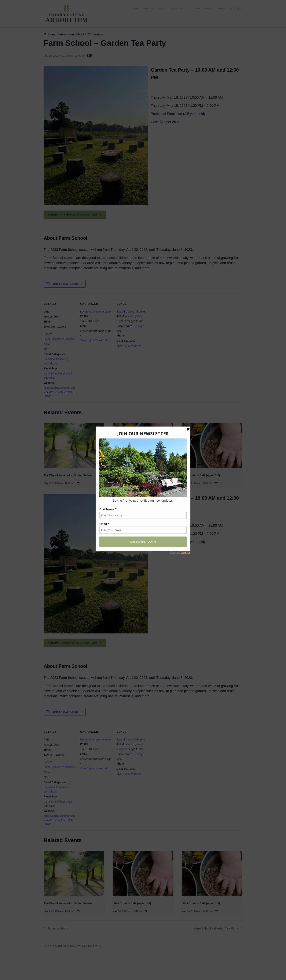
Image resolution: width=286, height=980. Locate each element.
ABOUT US (149, 8)
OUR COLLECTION (179, 8)
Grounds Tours (58, 956)
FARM (208, 8)
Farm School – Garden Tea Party (216, 956)
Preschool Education (56, 386)
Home (135, 8)
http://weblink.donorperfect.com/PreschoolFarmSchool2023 (59, 419)
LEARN (196, 8)
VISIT (162, 8)
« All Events (52, 38)
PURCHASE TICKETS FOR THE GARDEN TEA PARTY (75, 242)
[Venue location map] (173, 347)
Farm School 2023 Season (59, 366)
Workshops (50, 391)
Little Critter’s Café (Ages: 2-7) (132, 503)
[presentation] (74, 473)
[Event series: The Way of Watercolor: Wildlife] (79, 510)
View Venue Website (129, 373)
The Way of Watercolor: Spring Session (69, 503)
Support (221, 8)
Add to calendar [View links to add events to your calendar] (65, 311)
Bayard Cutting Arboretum (95, 339)
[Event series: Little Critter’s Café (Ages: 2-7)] (146, 510)
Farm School (51, 401)
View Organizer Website (94, 367)
